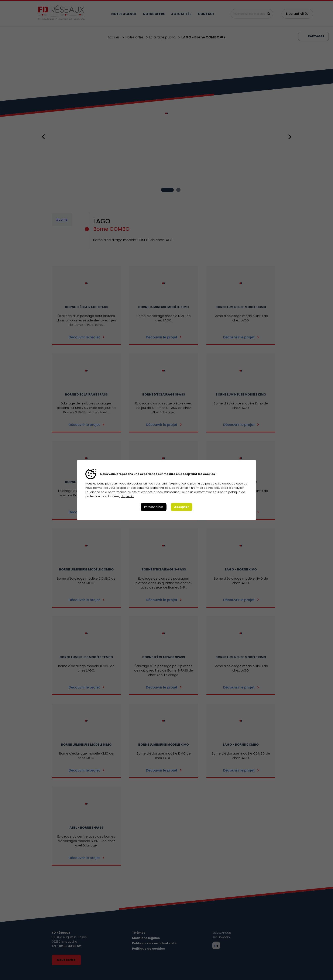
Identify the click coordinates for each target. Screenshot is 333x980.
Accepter (181, 507)
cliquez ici (127, 496)
